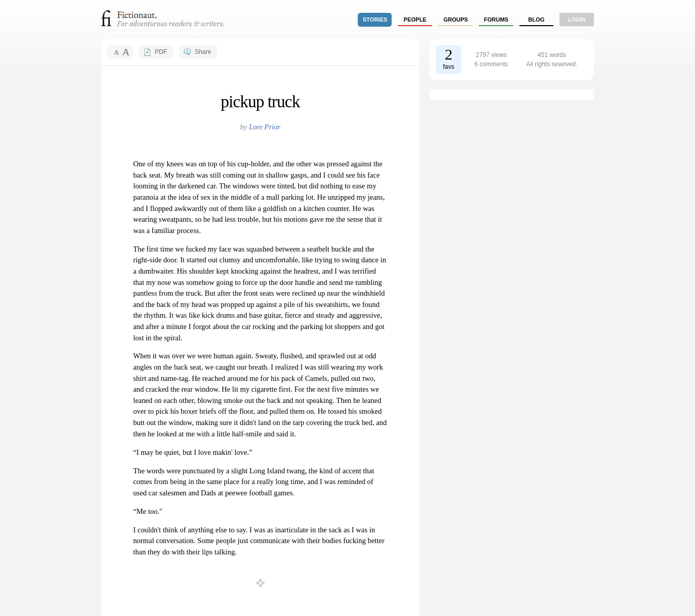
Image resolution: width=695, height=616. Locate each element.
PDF (161, 52)
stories (375, 20)
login (577, 20)
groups (456, 20)
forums (496, 20)
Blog (536, 20)
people (415, 20)
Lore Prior (265, 127)
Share (203, 52)
